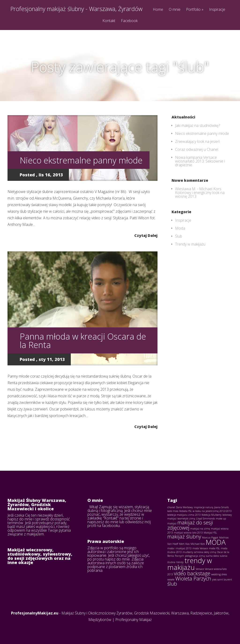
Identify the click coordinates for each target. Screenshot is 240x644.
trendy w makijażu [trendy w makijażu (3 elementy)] (190, 564)
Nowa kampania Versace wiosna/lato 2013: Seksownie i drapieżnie (200, 161)
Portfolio (195, 10)
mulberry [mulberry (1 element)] (188, 552)
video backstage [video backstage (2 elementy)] (192, 573)
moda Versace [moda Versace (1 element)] (200, 548)
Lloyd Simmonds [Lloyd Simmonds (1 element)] (206, 519)
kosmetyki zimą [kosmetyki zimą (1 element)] (186, 519)
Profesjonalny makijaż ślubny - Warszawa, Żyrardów (76, 9)
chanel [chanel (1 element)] (171, 507)
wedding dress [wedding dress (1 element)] (219, 574)
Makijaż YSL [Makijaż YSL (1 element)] (210, 533)
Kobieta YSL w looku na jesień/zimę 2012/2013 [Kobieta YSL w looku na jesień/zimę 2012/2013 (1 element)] (205, 511)
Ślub (179, 236)
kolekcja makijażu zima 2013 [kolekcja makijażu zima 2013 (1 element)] (184, 515)
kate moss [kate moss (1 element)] (173, 511)
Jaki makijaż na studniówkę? (197, 125)
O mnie (175, 10)
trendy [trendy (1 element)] (180, 562)
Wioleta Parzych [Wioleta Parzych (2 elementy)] (193, 578)
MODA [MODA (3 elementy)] (216, 542)
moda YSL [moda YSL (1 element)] (214, 548)
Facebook (129, 21)
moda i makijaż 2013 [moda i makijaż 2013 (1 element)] (179, 548)
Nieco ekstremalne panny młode (81, 160)
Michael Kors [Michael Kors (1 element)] (198, 544)
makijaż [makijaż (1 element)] (172, 523)
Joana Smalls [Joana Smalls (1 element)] (221, 507)
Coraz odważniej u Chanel (197, 149)
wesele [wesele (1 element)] (171, 580)
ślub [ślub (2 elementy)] (172, 584)
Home (158, 10)
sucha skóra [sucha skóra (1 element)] (212, 556)
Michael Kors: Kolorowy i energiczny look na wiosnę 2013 (200, 193)
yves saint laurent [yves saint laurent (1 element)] (222, 580)
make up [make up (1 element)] (221, 519)
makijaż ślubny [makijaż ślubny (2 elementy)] (184, 536)
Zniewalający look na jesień (197, 141)
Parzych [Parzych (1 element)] (179, 556)
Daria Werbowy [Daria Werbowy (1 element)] (184, 507)
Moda (180, 228)
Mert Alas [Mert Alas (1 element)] (184, 544)
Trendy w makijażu (190, 244)
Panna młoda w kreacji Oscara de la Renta (83, 341)
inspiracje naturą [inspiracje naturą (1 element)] (204, 507)
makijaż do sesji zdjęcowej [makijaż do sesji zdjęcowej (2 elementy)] (190, 525)
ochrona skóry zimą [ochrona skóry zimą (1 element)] (205, 552)
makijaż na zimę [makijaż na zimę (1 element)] (200, 529)
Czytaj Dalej (146, 235)
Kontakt (109, 21)
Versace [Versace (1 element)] (200, 569)
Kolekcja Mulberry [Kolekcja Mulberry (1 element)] (212, 515)
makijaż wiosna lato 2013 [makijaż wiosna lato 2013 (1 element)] (188, 533)
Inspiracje (217, 10)
